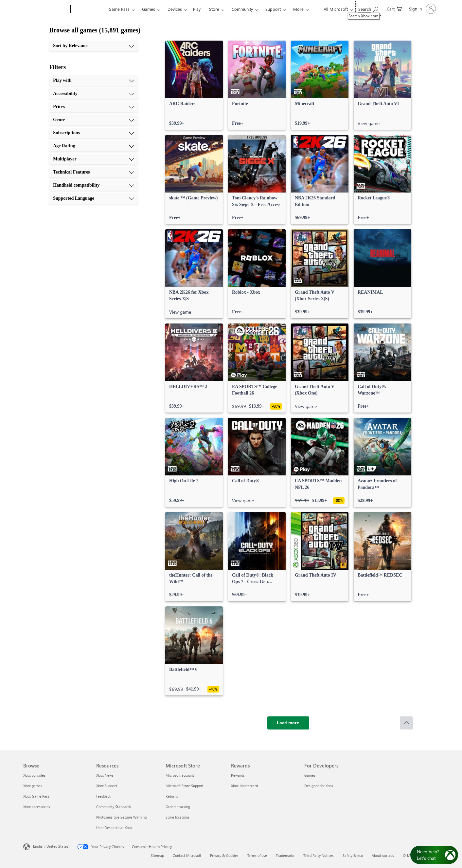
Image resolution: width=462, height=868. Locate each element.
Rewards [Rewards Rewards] (238, 775)
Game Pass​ (119, 9)
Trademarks (285, 855)
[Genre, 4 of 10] (94, 120)
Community (242, 9)
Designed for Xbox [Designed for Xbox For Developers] (319, 786)
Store (214, 9)
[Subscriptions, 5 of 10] (94, 133)
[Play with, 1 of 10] (94, 81)
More (298, 9)
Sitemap (157, 855)
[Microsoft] (46, 9)
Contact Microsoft (187, 855)
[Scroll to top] (406, 723)
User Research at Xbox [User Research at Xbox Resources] (114, 828)
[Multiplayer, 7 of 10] (94, 159)
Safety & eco (353, 855)
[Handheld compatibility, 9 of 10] (94, 185)
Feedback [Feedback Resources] (104, 796)
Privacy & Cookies (224, 855)
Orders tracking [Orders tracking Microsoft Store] (178, 807)
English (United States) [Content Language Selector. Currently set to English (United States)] (51, 846)
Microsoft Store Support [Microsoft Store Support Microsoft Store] (185, 786)
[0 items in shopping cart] (394, 8)
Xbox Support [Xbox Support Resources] (107, 786)
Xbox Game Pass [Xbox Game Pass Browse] (36, 796)
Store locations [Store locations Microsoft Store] (178, 817)
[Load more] (288, 723)
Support (273, 9)
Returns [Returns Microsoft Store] (172, 796)
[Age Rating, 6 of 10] (94, 146)
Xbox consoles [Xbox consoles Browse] (34, 775)
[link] (194, 85)
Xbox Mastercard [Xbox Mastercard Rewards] (244, 786)
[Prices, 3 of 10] (94, 107)
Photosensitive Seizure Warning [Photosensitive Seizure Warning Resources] (121, 817)
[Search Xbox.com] (368, 8)
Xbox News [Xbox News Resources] (105, 775)
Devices (175, 9)
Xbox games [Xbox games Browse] (33, 786)
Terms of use (257, 855)
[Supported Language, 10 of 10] (94, 198)
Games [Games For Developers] (310, 775)
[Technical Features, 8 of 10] (94, 172)
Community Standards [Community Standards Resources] (114, 807)
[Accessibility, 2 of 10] (94, 94)
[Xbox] (89, 9)
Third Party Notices (319, 855)
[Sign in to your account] (422, 9)
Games (149, 9)
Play (197, 9)
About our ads (383, 855)
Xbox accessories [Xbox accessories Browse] (37, 807)
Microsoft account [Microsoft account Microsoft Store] (180, 775)
